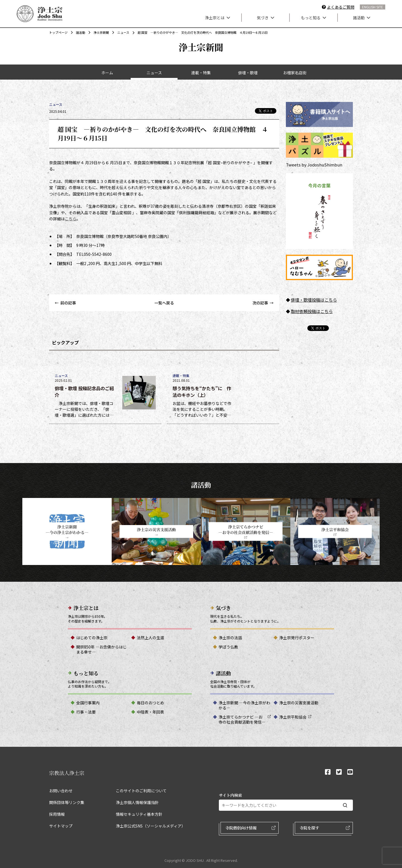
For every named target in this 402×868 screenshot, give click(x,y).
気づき (265, 18)
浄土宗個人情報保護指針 (137, 802)
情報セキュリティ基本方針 (139, 814)
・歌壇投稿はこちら (318, 300)
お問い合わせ (61, 791)
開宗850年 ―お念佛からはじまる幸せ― (101, 649)
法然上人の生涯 (150, 638)
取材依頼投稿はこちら (312, 311)
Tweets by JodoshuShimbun (314, 165)
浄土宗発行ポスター (297, 638)
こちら (71, 219)
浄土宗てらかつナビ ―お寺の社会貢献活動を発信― (242, 719)
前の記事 (65, 303)
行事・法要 (86, 712)
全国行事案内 (88, 703)
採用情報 (57, 814)
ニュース (120, 32)
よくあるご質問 (341, 7)
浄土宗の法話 (230, 638)
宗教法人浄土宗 (67, 773)
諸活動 (362, 18)
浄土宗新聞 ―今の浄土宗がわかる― (244, 705)
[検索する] (345, 805)
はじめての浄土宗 (92, 638)
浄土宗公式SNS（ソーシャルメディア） (151, 826)
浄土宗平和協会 (293, 717)
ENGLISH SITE (373, 7)
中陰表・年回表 (150, 712)
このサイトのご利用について (141, 791)
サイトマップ (61, 826)
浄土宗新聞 (98, 32)
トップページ (58, 32)
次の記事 (263, 303)
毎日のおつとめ (150, 703)
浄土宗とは (217, 18)
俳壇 (295, 300)
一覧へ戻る (164, 303)
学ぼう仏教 (228, 647)
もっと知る (314, 18)
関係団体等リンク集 (67, 802)
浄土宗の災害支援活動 (299, 703)
